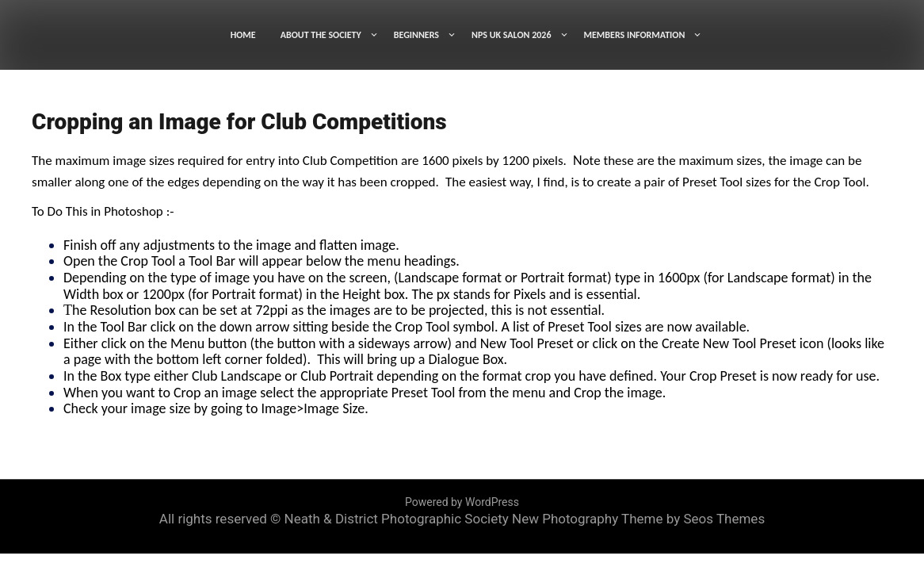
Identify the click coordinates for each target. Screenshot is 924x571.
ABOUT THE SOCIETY (321, 35)
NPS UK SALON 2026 (512, 35)
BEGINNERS (416, 35)
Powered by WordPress (462, 502)
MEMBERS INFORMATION (635, 35)
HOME (243, 35)
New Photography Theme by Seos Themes (638, 519)
